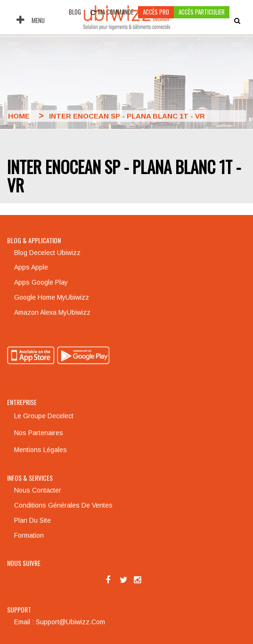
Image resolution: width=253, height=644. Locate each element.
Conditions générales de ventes (63, 505)
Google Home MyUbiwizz (52, 297)
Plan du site (33, 520)
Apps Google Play (41, 282)
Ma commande (112, 12)
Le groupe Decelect (44, 416)
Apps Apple (31, 267)
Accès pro (156, 12)
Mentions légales (41, 450)
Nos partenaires (39, 433)
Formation (29, 535)
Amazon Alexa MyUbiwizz (52, 312)
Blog (75, 12)
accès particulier (202, 12)
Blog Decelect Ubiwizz (47, 253)
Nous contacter (38, 490)
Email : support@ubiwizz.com (60, 622)
